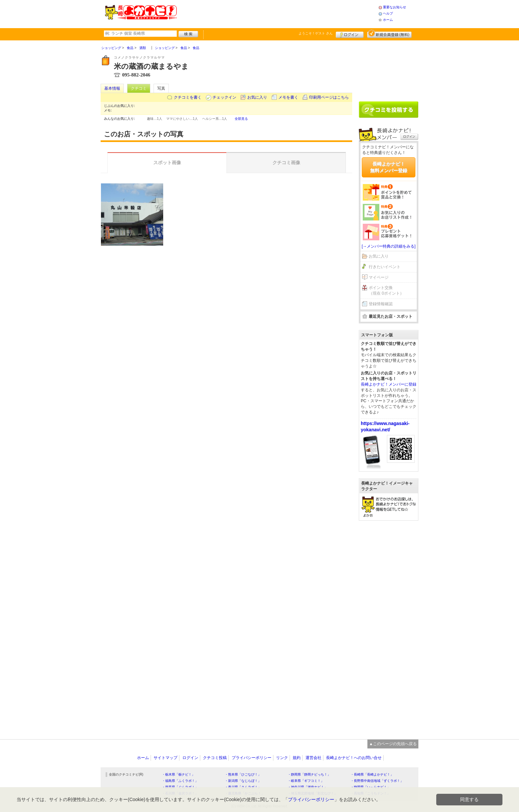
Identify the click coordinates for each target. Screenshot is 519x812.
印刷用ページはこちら (329, 97)
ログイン (350, 34)
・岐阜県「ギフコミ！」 (306, 781)
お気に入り (257, 97)
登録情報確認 (381, 304)
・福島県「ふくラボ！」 (180, 781)
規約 (297, 758)
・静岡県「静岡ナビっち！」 (309, 774)
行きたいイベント (385, 267)
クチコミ (139, 88)
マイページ (379, 277)
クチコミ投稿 (215, 758)
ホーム (388, 20)
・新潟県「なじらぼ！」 (243, 781)
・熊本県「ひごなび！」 (243, 774)
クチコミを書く (188, 97)
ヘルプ (388, 13)
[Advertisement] (277, 13)
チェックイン (224, 97)
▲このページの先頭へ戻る (393, 744)
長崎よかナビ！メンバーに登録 (389, 384)
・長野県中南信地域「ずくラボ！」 (377, 781)
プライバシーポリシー (252, 758)
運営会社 (313, 758)
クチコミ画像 (286, 163)
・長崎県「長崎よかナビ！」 (372, 774)
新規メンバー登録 (389, 34)
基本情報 (112, 88)
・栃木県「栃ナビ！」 (178, 774)
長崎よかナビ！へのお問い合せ (354, 758)
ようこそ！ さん (316, 33)
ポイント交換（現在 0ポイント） (386, 290)
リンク (282, 758)
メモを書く (288, 97)
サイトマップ (165, 758)
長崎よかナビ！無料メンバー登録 (389, 167)
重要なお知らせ (395, 7)
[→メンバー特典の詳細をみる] (389, 246)
